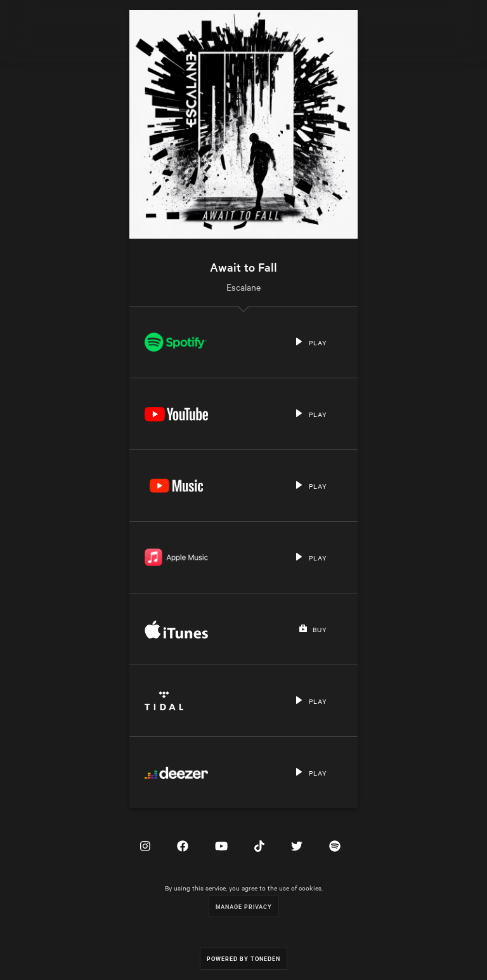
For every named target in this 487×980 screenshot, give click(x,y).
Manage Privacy (244, 906)
